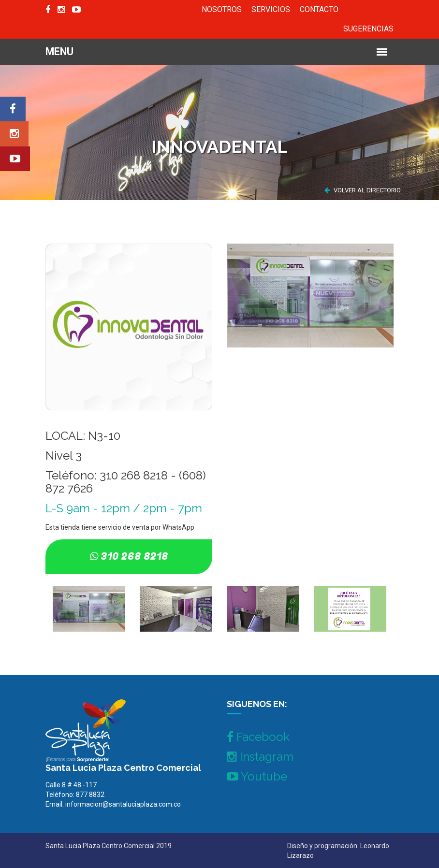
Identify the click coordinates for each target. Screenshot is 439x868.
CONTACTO (319, 9)
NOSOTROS (222, 9)
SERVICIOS (271, 9)
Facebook (258, 737)
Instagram (260, 757)
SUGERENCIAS (368, 29)
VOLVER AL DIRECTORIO (363, 190)
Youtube (257, 776)
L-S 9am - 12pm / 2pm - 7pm (124, 508)
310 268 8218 (134, 557)
